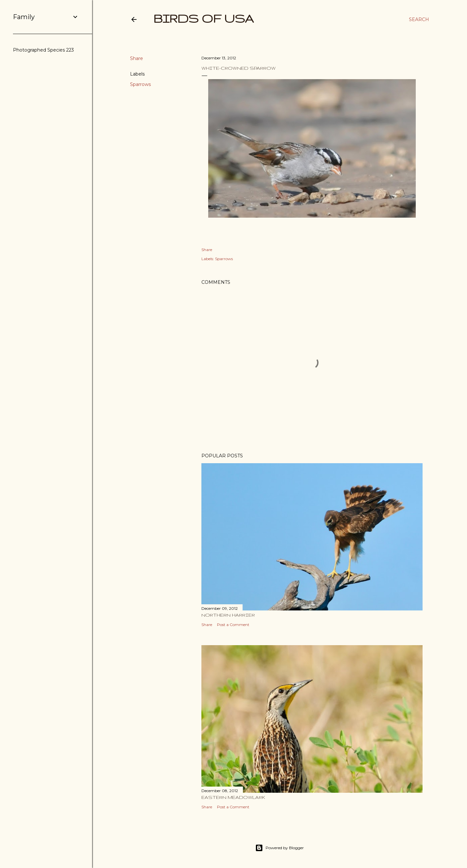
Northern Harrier (228, 615)
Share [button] (137, 58)
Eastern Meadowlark (233, 797)
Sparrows (140, 84)
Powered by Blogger (280, 848)
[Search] (419, 19)
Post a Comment (233, 625)
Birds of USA (204, 18)
